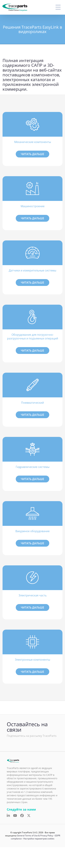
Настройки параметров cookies (39, 839)
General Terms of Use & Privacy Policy (35, 836)
